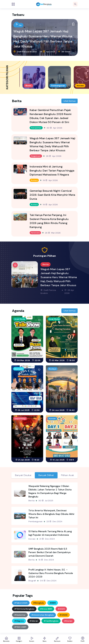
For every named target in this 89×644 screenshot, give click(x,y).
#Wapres (19, 621)
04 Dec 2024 (48, 581)
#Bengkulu (38, 603)
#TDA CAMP (20, 627)
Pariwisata (35, 233)
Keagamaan (36, 156)
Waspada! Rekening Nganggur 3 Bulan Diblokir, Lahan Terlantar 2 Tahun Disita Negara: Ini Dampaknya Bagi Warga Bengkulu (50, 491)
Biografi (32, 581)
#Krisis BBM (46, 609)
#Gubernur (20, 615)
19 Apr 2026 (50, 180)
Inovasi (32, 539)
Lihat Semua (70, 101)
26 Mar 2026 (53, 233)
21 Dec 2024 (47, 539)
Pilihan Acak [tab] (68, 475)
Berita (31, 501)
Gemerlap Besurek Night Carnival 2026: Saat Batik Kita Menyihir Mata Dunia (52, 195)
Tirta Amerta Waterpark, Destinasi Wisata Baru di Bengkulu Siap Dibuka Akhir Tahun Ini (51, 514)
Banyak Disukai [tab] (23, 475)
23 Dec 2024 (54, 521)
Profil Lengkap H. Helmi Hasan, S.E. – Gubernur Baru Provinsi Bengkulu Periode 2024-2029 (51, 573)
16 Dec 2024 (46, 560)
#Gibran (34, 621)
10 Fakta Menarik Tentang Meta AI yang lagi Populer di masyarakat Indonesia (50, 533)
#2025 (61, 609)
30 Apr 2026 (54, 128)
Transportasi (36, 128)
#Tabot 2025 (21, 603)
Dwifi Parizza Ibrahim (25, 52)
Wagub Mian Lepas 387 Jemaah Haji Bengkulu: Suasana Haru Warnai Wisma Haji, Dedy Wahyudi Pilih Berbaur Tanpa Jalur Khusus (43, 39)
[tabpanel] (44, 533)
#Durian (68, 621)
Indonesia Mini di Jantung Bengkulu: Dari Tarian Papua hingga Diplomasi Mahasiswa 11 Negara (52, 171)
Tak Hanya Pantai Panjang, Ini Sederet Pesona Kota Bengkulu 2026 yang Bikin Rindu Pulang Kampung (49, 221)
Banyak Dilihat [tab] (46, 475)
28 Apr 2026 (48, 52)
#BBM (53, 603)
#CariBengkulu (51, 621)
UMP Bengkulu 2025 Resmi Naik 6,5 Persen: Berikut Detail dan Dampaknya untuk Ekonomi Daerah (50, 552)
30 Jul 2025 (46, 501)
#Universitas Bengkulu (42, 615)
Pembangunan (35, 521)
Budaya (34, 180)
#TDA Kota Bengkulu (24, 609)
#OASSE (63, 615)
